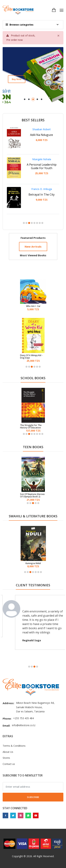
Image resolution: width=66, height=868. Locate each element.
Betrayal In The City (42, 195)
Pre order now (15, 40)
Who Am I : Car (33, 306)
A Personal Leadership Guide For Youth (42, 166)
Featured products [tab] (33, 238)
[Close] (58, 36)
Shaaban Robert (42, 129)
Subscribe (33, 797)
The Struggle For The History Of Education (31, 427)
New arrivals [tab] (33, 246)
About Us (8, 752)
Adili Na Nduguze (42, 135)
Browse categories (20, 25)
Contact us (9, 764)
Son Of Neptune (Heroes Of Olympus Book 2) (32, 496)
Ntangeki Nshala (42, 159)
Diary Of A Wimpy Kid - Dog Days (31, 357)
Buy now (17, 79)
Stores (6, 758)
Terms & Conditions (14, 746)
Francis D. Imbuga (42, 189)
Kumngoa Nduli (38, 563)
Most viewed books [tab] (33, 255)
